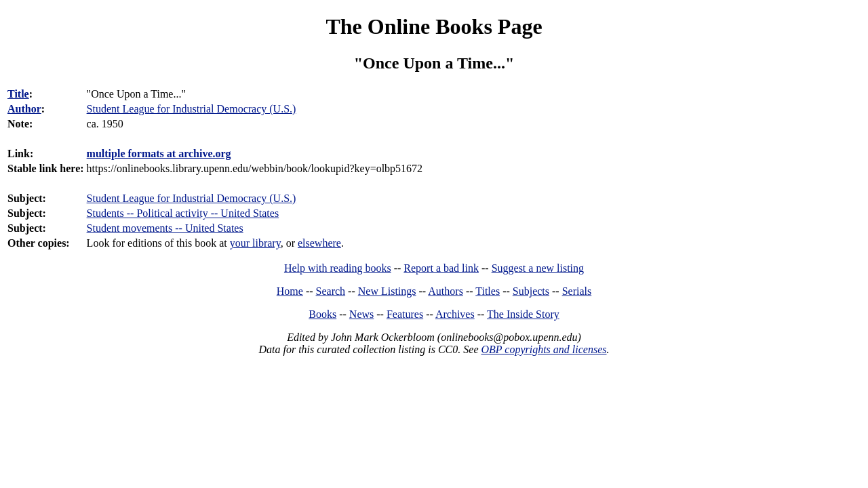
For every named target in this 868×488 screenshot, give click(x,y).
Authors (446, 291)
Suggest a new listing (538, 268)
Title (18, 94)
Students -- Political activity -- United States (183, 213)
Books (322, 314)
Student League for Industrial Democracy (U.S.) (192, 198)
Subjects (531, 291)
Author (24, 109)
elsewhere (319, 243)
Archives (455, 314)
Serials (577, 291)
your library (255, 243)
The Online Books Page (434, 26)
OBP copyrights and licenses (544, 349)
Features (405, 314)
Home (290, 291)
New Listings (387, 291)
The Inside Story (523, 314)
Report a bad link (441, 268)
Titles (488, 291)
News (361, 314)
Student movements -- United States (165, 228)
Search (331, 291)
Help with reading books (338, 268)
